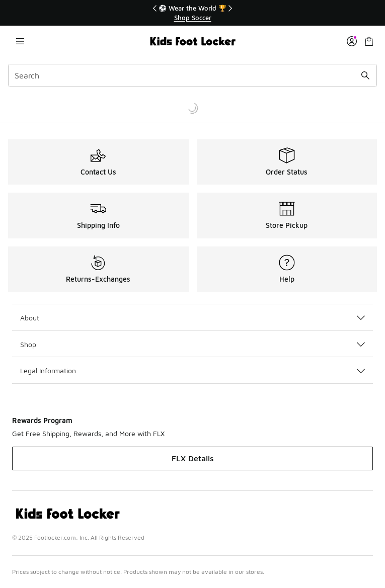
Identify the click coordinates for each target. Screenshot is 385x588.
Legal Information (192, 370)
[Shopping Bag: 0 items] (369, 41)
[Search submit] (365, 75)
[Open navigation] (20, 41)
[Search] (192, 75)
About (192, 318)
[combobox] (192, 75)
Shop (192, 344)
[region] (193, 13)
